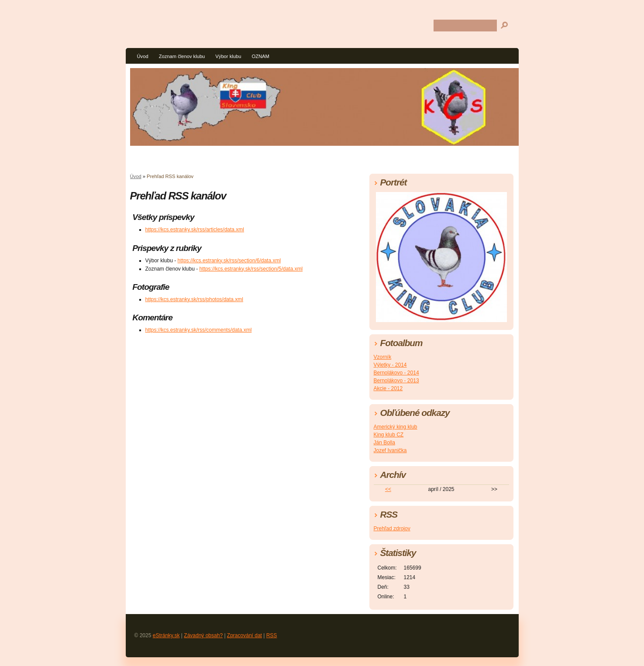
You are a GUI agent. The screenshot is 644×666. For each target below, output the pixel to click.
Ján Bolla (384, 443)
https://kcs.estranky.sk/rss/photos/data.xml (195, 299)
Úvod (143, 56)
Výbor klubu (228, 56)
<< (388, 489)
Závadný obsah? (203, 635)
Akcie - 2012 (388, 388)
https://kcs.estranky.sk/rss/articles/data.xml (195, 230)
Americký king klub (396, 427)
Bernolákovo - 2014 (396, 373)
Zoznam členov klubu (182, 56)
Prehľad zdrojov (392, 529)
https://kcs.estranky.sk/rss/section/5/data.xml (251, 269)
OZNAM (260, 56)
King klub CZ (389, 435)
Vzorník (383, 357)
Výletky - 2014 (390, 365)
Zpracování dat (245, 635)
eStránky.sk (166, 635)
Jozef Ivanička (390, 450)
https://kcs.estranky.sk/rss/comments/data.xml (199, 330)
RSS (272, 635)
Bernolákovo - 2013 (396, 381)
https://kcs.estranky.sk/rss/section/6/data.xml (229, 261)
